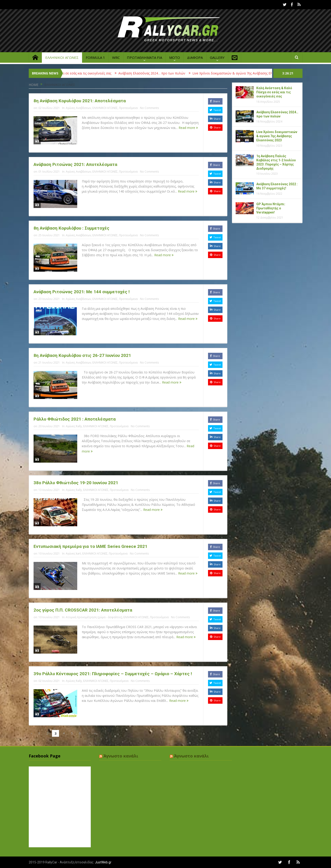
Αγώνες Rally (74, 426)
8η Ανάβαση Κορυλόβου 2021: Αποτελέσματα (80, 101)
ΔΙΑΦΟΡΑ (195, 57)
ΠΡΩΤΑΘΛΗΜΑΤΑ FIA (144, 57)
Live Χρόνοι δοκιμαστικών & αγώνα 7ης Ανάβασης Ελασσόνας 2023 (253, 73)
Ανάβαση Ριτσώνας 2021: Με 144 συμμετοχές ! (82, 292)
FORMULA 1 (95, 57)
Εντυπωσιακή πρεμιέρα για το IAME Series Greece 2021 (90, 546)
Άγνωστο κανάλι (121, 756)
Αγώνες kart (73, 554)
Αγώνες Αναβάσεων (78, 108)
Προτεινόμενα (128, 108)
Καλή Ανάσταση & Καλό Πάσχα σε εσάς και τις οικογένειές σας (75, 73)
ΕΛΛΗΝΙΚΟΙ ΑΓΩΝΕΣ (62, 57)
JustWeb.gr (103, 862)
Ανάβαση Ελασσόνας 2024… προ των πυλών (162, 73)
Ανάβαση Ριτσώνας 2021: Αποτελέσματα (75, 164)
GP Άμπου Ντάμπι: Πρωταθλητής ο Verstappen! (271, 208)
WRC (116, 57)
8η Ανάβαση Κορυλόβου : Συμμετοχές (71, 228)
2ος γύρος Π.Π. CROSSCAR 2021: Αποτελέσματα (83, 610)
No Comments (149, 108)
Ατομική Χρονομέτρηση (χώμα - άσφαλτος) (94, 617)
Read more (188, 128)
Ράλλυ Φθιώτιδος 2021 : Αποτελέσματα (75, 419)
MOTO (175, 57)
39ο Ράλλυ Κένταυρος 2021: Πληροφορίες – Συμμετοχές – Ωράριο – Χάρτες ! (113, 674)
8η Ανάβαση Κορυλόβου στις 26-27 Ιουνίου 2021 (82, 355)
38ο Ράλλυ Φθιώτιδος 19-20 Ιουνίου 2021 (76, 483)
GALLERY (217, 57)
